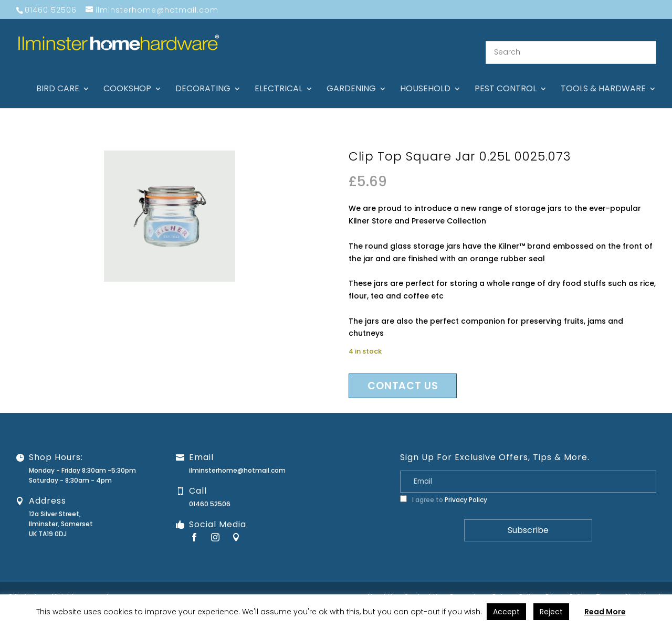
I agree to (444, 489)
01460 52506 (210, 493)
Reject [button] (551, 612)
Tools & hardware (603, 79)
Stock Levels (644, 585)
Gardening (351, 79)
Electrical (279, 79)
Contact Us (422, 585)
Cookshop (127, 79)
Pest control (506, 79)
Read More (605, 612)
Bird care (58, 79)
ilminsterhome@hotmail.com (237, 459)
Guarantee (467, 585)
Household (425, 79)
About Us (381, 585)
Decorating (203, 79)
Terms (606, 585)
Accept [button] (506, 612)
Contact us (403, 375)
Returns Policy (515, 585)
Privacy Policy (466, 489)
